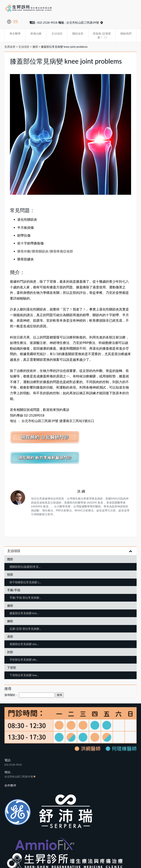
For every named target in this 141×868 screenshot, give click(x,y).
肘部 (10, 652)
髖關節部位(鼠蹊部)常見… (25, 567)
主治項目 (57, 33)
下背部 (12, 668)
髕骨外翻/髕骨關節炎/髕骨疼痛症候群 (45, 251)
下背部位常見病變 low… (24, 675)
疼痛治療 (36, 33)
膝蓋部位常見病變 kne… (24, 613)
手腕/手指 (14, 590)
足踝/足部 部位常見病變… (25, 629)
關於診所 (78, 33)
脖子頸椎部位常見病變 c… (25, 582)
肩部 (10, 636)
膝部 (35, 47)
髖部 (10, 559)
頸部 (10, 574)
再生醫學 (15, 33)
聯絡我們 (126, 33)
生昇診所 (10, 47)
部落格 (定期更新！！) (102, 35)
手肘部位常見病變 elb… (24, 660)
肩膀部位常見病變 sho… (24, 644)
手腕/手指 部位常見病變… (25, 598)
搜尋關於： (11, 695)
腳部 (10, 621)
